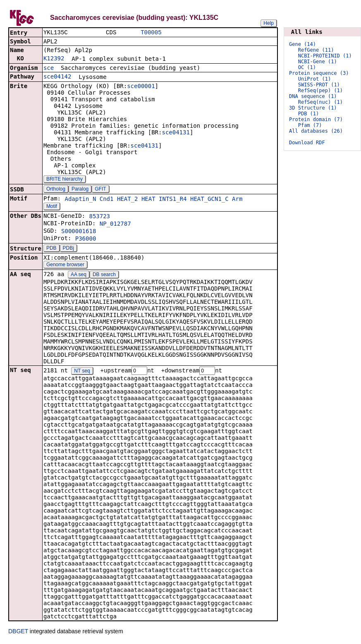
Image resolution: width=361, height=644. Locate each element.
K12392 (54, 59)
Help (269, 23)
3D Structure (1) (313, 108)
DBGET (18, 632)
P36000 (86, 239)
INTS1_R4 (173, 200)
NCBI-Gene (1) (318, 62)
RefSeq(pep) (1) (320, 91)
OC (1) (307, 67)
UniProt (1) (314, 79)
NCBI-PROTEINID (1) (325, 56)
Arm (237, 200)
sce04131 (176, 133)
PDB (51, 249)
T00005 (151, 33)
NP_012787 (115, 224)
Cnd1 (107, 200)
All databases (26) (316, 131)
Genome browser (65, 265)
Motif (52, 207)
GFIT (100, 190)
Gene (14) (302, 44)
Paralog (80, 190)
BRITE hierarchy (65, 180)
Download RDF (307, 143)
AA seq (79, 275)
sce (49, 69)
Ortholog (56, 190)
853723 (99, 217)
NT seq (82, 372)
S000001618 (79, 232)
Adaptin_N (80, 200)
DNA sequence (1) (313, 96)
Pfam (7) (310, 125)
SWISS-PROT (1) (319, 85)
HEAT (148, 200)
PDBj (68, 249)
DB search (104, 275)
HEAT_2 (128, 200)
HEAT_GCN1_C (209, 200)
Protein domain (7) (316, 119)
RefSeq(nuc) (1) (320, 102)
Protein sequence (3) (319, 73)
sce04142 (57, 77)
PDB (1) (309, 114)
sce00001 (141, 87)
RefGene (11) (316, 50)
